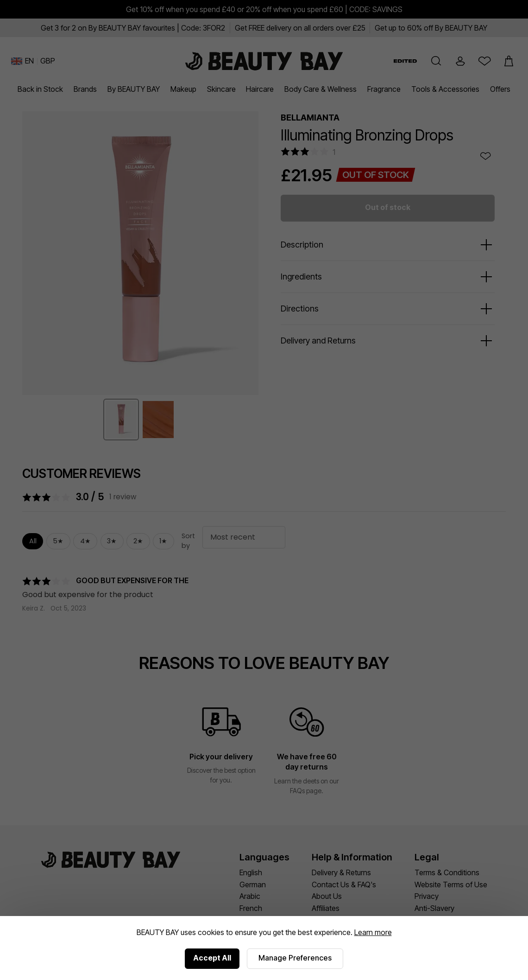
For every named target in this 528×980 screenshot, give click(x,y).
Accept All (212, 958)
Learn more (373, 932)
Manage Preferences (295, 958)
